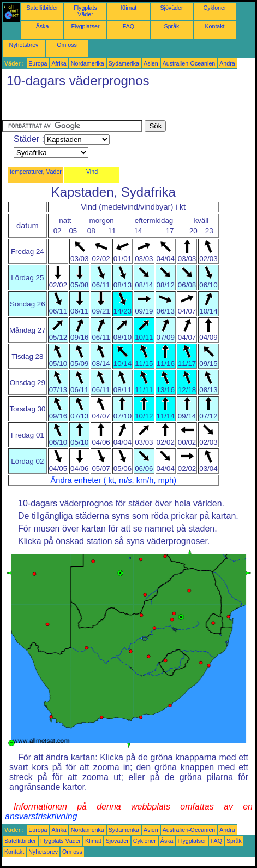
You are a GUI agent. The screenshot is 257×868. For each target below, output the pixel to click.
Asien (151, 63)
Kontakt (214, 26)
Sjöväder (171, 8)
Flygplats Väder (85, 11)
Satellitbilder (42, 8)
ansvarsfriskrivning (41, 816)
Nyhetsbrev (24, 45)
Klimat (129, 8)
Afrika (59, 63)
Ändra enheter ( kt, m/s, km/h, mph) (114, 480)
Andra (227, 63)
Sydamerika (124, 63)
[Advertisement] (89, 107)
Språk (172, 26)
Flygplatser (85, 26)
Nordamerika (88, 63)
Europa (38, 63)
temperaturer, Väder (36, 172)
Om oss (67, 45)
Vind (92, 172)
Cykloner (214, 8)
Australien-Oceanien (189, 63)
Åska (43, 26)
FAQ (128, 26)
